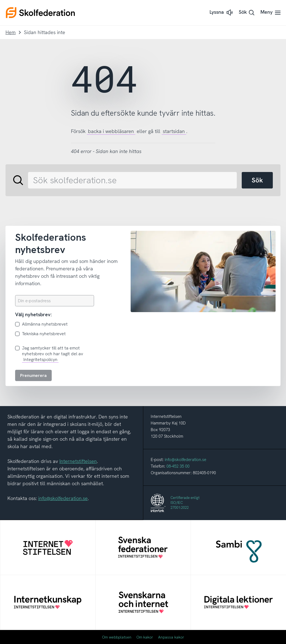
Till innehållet (0, 0)
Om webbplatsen (117, 637)
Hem (11, 32)
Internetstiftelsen (78, 461)
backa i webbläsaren (111, 131)
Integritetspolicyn (40, 360)
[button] (222, 13)
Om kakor (145, 637)
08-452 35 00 (178, 466)
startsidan (174, 131)
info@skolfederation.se (63, 498)
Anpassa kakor (171, 637)
